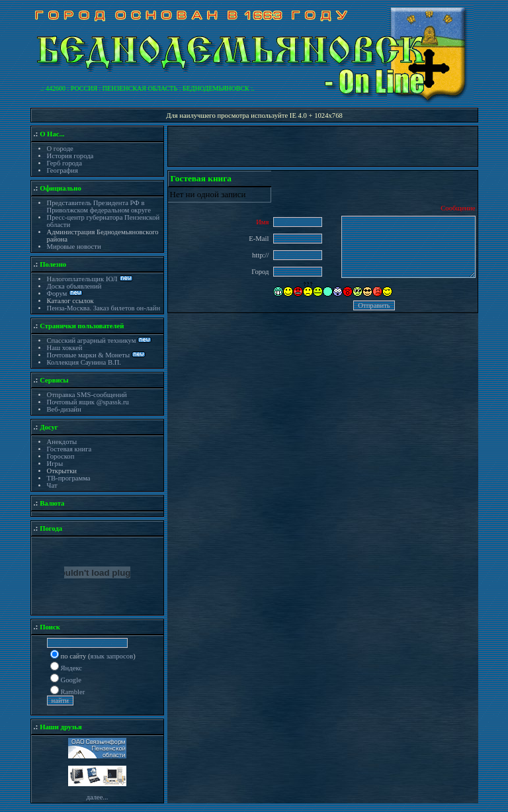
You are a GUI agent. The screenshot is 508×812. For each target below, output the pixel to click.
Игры (55, 464)
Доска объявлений (74, 286)
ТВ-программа (69, 478)
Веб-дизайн (64, 409)
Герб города (64, 163)
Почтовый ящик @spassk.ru (88, 402)
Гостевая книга (69, 449)
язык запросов (112, 656)
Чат (52, 485)
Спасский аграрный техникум (92, 340)
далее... (97, 797)
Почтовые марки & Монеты (89, 355)
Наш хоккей (65, 348)
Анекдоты (62, 442)
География (63, 170)
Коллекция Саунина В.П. (84, 362)
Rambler (73, 692)
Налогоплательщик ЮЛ (82, 279)
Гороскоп (61, 456)
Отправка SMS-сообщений (87, 395)
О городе (60, 149)
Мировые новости (74, 247)
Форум (58, 293)
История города (70, 156)
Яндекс (72, 668)
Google (71, 680)
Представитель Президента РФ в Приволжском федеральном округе (99, 206)
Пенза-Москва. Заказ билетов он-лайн (104, 308)
